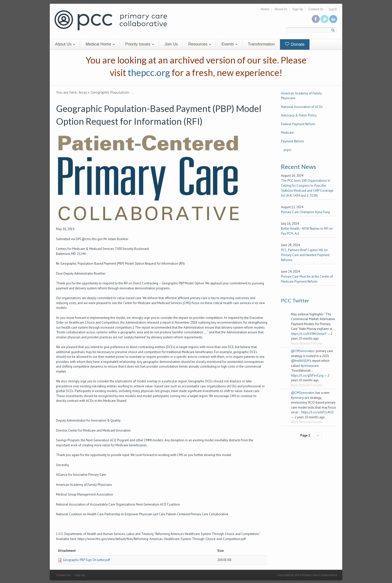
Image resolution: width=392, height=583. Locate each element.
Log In (333, 9)
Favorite (317, 343)
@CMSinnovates (303, 351)
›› (318, 435)
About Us (281, 9)
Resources (200, 44)
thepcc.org (149, 72)
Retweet (305, 343)
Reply (295, 343)
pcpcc (288, 150)
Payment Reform (292, 141)
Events (229, 44)
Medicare (287, 133)
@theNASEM (300, 361)
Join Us (171, 44)
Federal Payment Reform (298, 124)
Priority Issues (140, 44)
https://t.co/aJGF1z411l (317, 412)
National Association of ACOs (302, 107)
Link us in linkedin (333, 19)
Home (265, 9)
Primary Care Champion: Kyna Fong (305, 212)
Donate (295, 44)
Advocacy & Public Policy (299, 115)
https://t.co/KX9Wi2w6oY (309, 334)
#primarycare (310, 366)
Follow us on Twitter (324, 19)
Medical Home (100, 44)
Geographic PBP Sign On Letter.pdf (86, 560)
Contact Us (316, 9)
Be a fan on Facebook (316, 19)
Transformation (261, 44)
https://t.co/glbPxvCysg (307, 375)
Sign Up (298, 9)
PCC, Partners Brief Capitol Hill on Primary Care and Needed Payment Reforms (305, 255)
